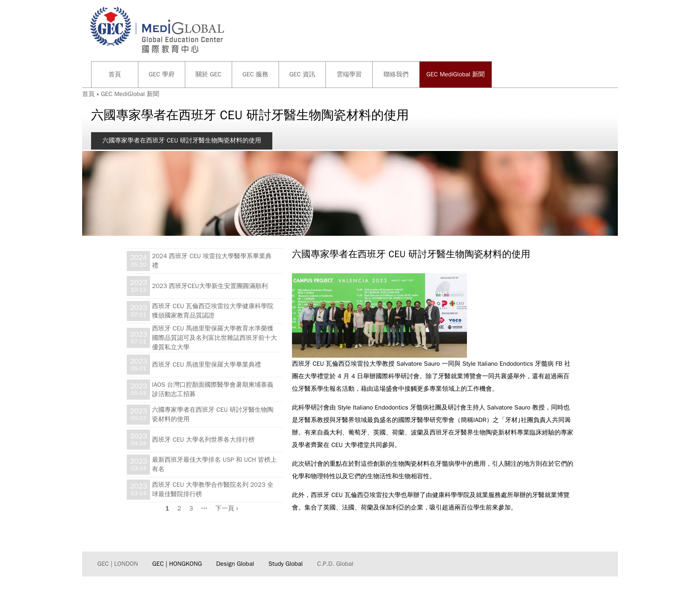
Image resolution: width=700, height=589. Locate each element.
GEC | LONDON (118, 564)
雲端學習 (349, 74)
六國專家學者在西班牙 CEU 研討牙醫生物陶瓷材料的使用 (182, 140)
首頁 (115, 74)
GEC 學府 (162, 74)
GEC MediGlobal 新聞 (456, 74)
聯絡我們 (396, 74)
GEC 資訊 (302, 74)
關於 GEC (208, 74)
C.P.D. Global (335, 564)
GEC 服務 (255, 74)
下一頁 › (227, 508)
